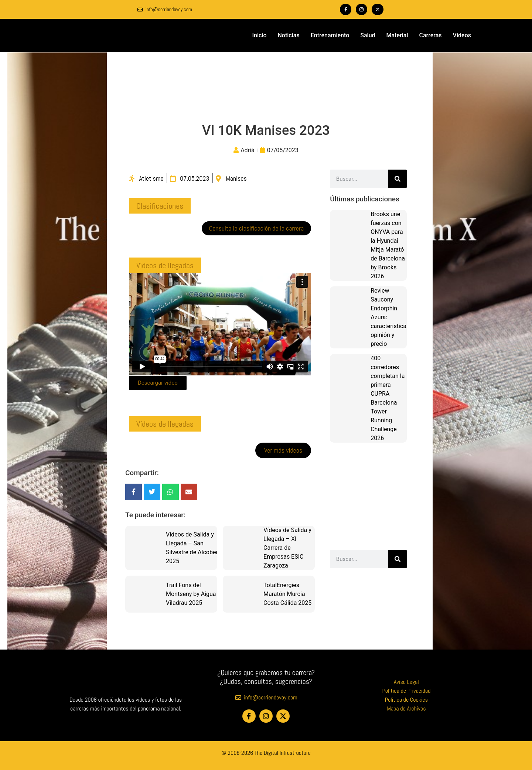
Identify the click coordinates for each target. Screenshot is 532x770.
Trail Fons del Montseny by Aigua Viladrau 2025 (191, 594)
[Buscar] (398, 179)
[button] (160, 206)
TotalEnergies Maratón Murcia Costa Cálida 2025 (287, 594)
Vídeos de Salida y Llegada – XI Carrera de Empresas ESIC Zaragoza (287, 548)
